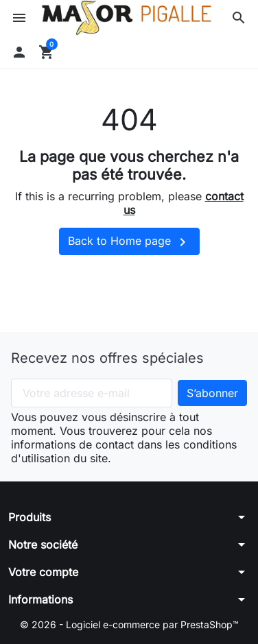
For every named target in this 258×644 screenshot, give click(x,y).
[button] (239, 18)
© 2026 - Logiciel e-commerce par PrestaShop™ (129, 624)
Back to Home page (129, 242)
